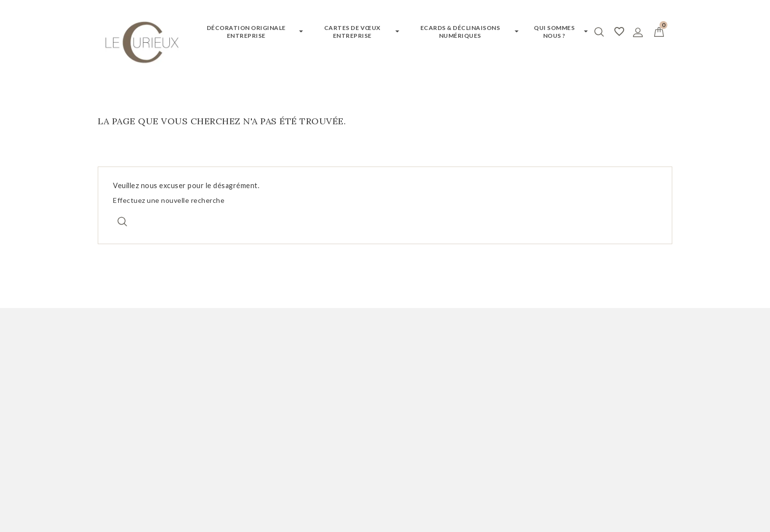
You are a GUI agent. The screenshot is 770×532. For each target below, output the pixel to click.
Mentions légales (424, 391)
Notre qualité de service (437, 377)
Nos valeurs (414, 432)
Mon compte (134, 354)
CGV (401, 446)
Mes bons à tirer (128, 418)
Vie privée (413, 483)
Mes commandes (128, 391)
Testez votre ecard (280, 418)
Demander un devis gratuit (294, 377)
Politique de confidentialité (443, 405)
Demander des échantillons (295, 405)
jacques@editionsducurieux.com (614, 446)
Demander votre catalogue (294, 391)
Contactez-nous (422, 418)
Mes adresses (123, 405)
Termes (443, 483)
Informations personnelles (147, 377)
